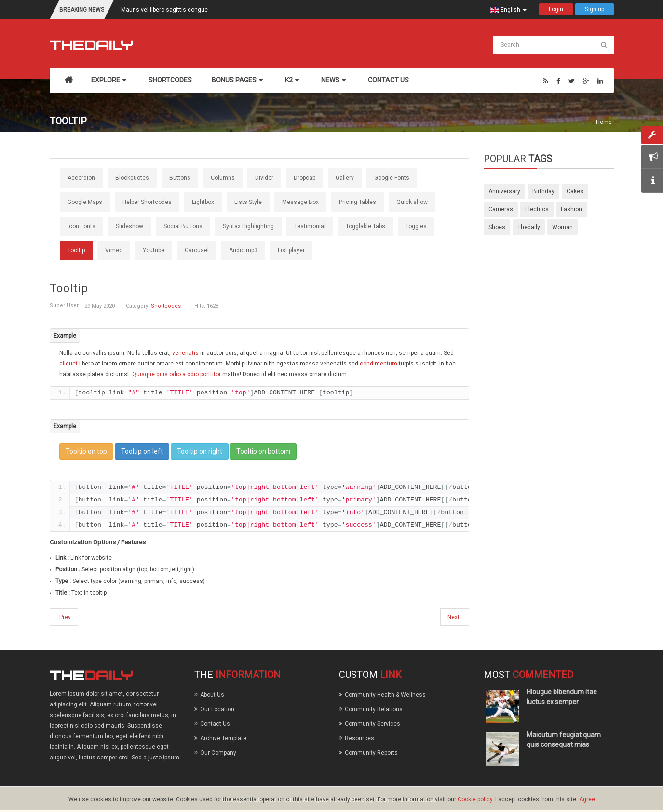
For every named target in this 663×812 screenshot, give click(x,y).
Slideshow (129, 226)
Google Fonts (392, 178)
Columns (223, 178)
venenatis (186, 353)
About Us (212, 695)
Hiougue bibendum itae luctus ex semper (562, 697)
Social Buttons (183, 226)
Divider (264, 178)
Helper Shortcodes (147, 202)
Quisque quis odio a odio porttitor (177, 374)
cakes (575, 191)
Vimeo (114, 250)
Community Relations (374, 709)
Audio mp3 (243, 250)
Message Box (300, 202)
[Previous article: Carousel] (64, 617)
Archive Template (223, 738)
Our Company (218, 753)
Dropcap (304, 178)
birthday (543, 191)
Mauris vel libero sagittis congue (164, 10)
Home (604, 122)
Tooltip (76, 250)
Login (556, 9)
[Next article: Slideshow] (455, 617)
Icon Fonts (81, 226)
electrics (537, 209)
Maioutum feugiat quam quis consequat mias (564, 740)
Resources (359, 738)
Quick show (412, 202)
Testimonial (310, 226)
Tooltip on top (86, 451)
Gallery (345, 178)
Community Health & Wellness (385, 695)
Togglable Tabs (365, 226)
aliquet (69, 364)
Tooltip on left (142, 451)
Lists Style (248, 202)
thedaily (529, 227)
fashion (571, 209)
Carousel (197, 250)
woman (562, 227)
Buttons (180, 178)
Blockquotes (132, 178)
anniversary (504, 191)
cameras (501, 209)
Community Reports (371, 753)
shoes (497, 227)
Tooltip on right (200, 451)
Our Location (217, 709)
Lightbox (203, 202)
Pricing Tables (358, 202)
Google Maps (85, 202)
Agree (587, 799)
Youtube (154, 250)
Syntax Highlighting (248, 226)
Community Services (372, 724)
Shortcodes (166, 306)
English (508, 10)
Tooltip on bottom (263, 451)
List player (291, 250)
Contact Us (215, 724)
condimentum (379, 364)
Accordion (81, 178)
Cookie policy (475, 799)
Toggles (416, 226)
